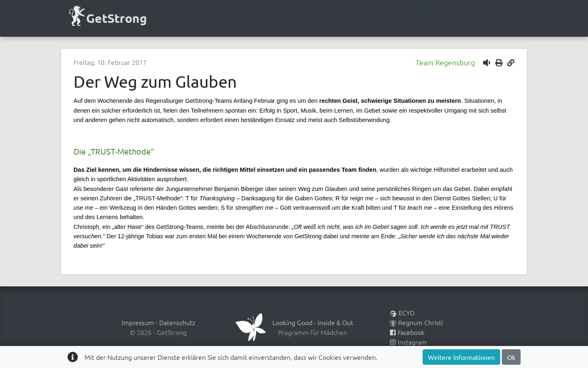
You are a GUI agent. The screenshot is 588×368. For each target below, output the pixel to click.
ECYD (402, 313)
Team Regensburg (445, 62)
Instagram (408, 342)
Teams (465, 22)
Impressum (138, 322)
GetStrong (107, 17)
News (427, 22)
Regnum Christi (416, 322)
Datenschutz (177, 322)
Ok (511, 357)
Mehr (503, 22)
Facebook (407, 332)
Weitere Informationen (461, 357)
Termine (386, 22)
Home (295, 22)
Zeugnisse (339, 22)
